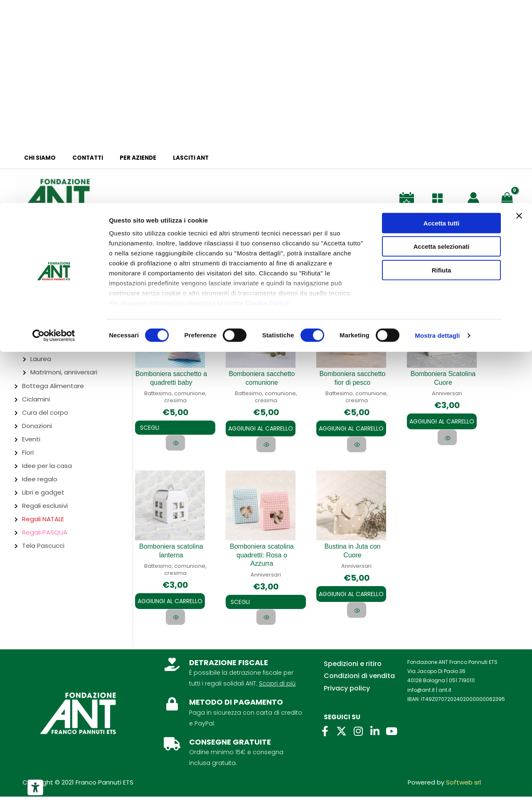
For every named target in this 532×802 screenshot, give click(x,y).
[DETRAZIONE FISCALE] (172, 670)
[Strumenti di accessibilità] (35, 787)
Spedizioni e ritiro (353, 669)
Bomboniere (42, 306)
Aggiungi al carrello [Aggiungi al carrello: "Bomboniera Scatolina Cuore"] (442, 420)
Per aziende (125, 158)
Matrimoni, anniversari (64, 372)
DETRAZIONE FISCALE (229, 668)
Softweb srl (463, 788)
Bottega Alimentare (53, 386)
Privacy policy (347, 694)
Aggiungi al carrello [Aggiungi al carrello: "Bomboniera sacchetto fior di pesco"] (351, 427)
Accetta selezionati (441, 44)
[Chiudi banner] (519, 13)
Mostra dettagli (437, 133)
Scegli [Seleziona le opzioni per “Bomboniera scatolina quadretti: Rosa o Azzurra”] (246, 597)
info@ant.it (421, 695)
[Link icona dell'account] (473, 198)
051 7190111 (462, 686)
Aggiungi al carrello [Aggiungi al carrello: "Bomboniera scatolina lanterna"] (170, 603)
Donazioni (37, 426)
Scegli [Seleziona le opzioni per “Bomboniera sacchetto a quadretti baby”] (155, 428)
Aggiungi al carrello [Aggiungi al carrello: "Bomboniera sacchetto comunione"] (261, 427)
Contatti (80, 158)
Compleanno (51, 345)
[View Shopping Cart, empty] (509, 197)
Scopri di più (277, 689)
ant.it (445, 695)
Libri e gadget (43, 492)
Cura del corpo (45, 412)
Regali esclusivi (45, 506)
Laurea (41, 359)
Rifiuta (442, 67)
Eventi (31, 439)
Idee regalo (40, 479)
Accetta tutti (442, 20)
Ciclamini (36, 399)
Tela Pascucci (43, 546)
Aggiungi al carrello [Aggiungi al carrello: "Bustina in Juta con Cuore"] (351, 590)
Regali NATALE (43, 519)
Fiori (28, 452)
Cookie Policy (267, 100)
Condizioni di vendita (359, 682)
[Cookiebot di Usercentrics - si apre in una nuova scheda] (54, 133)
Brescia (22, 279)
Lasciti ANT (172, 158)
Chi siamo (37, 158)
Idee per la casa (47, 466)
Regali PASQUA (45, 532)
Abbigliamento (45, 293)
